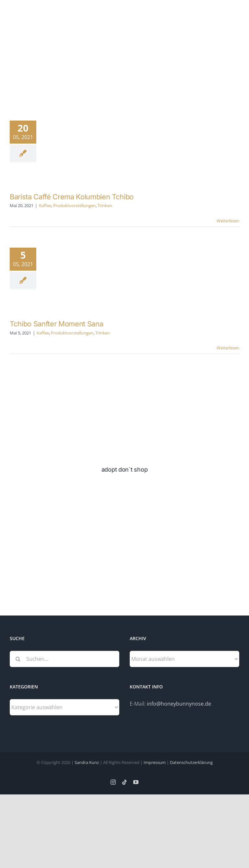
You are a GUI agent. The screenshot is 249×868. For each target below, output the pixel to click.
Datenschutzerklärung (191, 762)
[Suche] (18, 659)
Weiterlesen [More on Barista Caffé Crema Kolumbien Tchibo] (228, 221)
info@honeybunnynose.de (179, 704)
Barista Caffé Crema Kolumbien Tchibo (72, 197)
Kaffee (45, 205)
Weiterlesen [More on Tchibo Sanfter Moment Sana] (228, 348)
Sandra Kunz (87, 762)
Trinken (105, 205)
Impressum (155, 762)
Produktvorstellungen (74, 205)
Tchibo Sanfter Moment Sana (56, 324)
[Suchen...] (65, 659)
